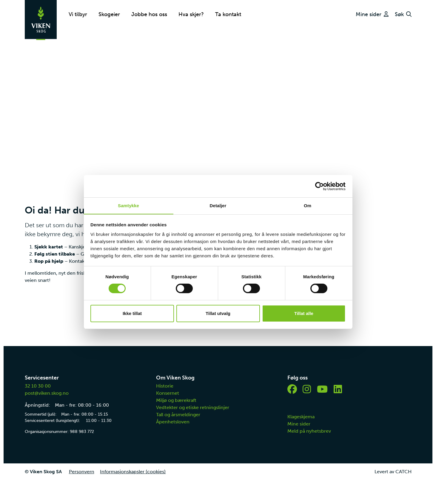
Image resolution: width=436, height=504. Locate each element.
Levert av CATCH (393, 472)
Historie (165, 386)
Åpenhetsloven (173, 422)
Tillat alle (304, 313)
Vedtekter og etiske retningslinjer (193, 407)
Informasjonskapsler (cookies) (133, 472)
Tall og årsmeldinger (178, 415)
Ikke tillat (132, 313)
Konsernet (168, 393)
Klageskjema (301, 417)
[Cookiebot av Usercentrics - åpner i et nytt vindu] (319, 186)
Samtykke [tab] (128, 205)
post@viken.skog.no (47, 393)
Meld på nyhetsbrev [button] (309, 431)
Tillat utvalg (218, 313)
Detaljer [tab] (218, 205)
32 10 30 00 (38, 386)
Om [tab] (308, 205)
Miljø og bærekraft (176, 400)
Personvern (82, 472)
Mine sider (299, 424)
